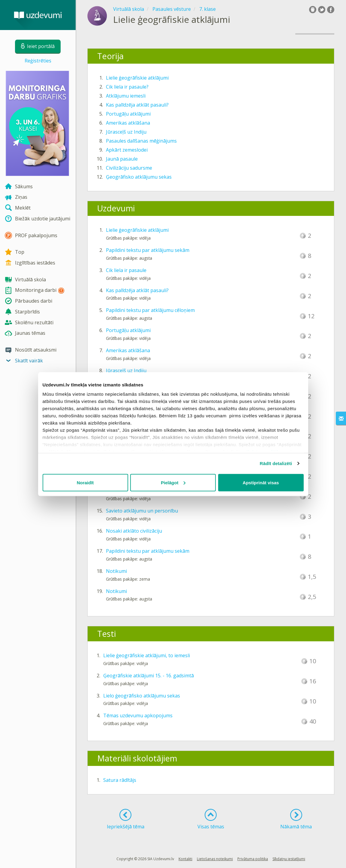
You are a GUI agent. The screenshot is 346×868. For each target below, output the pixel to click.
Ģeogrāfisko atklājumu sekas (139, 177)
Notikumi (116, 571)
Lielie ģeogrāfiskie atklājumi (137, 78)
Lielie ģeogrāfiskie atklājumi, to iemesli (147, 655)
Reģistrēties (38, 61)
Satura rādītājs (120, 780)
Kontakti (185, 859)
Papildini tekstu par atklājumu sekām (148, 250)
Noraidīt (85, 482)
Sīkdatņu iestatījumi (289, 859)
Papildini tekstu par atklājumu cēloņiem (150, 310)
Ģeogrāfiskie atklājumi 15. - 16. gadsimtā (149, 676)
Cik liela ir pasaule (126, 270)
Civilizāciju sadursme (129, 168)
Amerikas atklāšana (128, 123)
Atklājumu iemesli (126, 96)
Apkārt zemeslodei (127, 150)
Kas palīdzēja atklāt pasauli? (137, 105)
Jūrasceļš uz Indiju (126, 132)
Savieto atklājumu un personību (142, 511)
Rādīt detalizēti (276, 463)
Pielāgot (173, 482)
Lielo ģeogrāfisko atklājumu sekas (142, 696)
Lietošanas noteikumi (215, 859)
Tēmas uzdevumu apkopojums (138, 715)
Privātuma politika (253, 859)
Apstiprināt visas (261, 482)
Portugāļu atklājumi (128, 114)
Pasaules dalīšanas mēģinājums (141, 141)
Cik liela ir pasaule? (127, 87)
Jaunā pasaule (122, 159)
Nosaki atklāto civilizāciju (134, 531)
